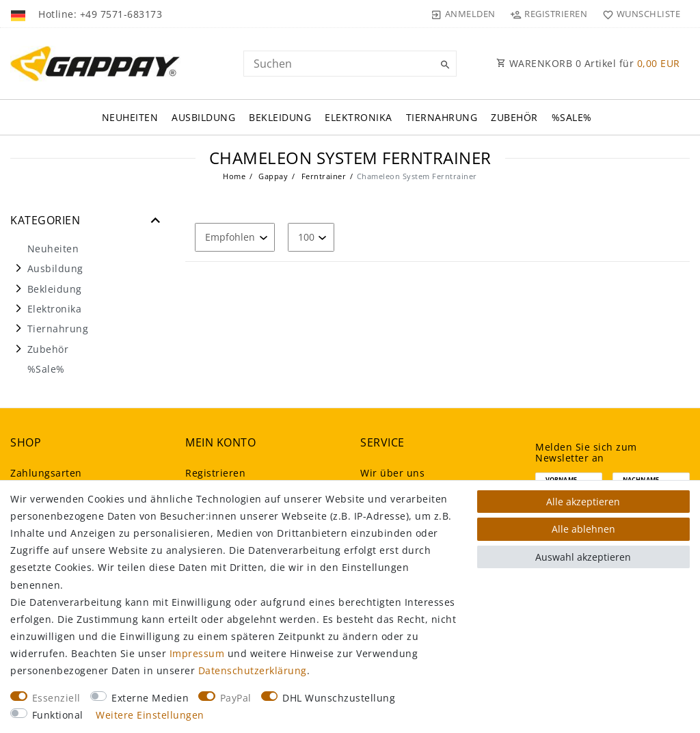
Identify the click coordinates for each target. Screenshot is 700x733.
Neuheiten (130, 117)
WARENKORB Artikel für (588, 63)
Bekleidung (280, 117)
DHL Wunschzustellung (339, 698)
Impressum (197, 653)
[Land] (19, 14)
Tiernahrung (442, 117)
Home (234, 176)
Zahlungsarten (46, 473)
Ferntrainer (322, 176)
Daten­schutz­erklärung (253, 670)
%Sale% (572, 117)
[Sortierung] (235, 237)
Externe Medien (150, 698)
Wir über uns (392, 473)
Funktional (58, 715)
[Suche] (443, 65)
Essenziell (56, 698)
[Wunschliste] (638, 14)
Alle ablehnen (583, 529)
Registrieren (215, 473)
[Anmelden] (463, 14)
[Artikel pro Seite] (311, 237)
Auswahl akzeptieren (583, 557)
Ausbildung (203, 117)
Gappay (272, 176)
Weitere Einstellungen (150, 715)
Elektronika (359, 117)
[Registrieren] (549, 14)
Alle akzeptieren (583, 502)
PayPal (236, 698)
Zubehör (514, 117)
